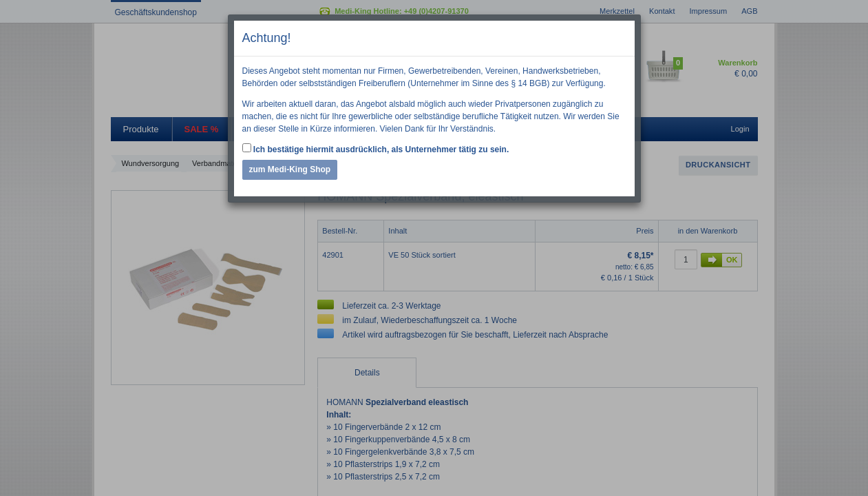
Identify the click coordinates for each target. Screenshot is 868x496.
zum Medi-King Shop (290, 169)
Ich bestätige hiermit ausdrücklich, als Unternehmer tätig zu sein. (376, 149)
